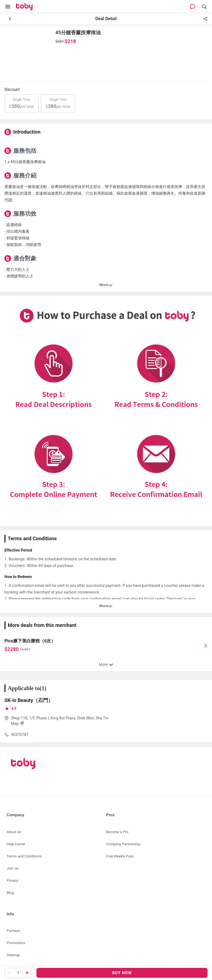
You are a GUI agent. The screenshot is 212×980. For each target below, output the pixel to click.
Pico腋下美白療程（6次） (30, 641)
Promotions (16, 943)
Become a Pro (117, 832)
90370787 (20, 735)
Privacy (12, 880)
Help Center (16, 844)
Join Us (13, 868)
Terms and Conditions (24, 856)
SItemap (13, 955)
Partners (13, 931)
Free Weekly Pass (120, 856)
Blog (10, 893)
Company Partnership (123, 844)
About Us (14, 832)
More (106, 285)
